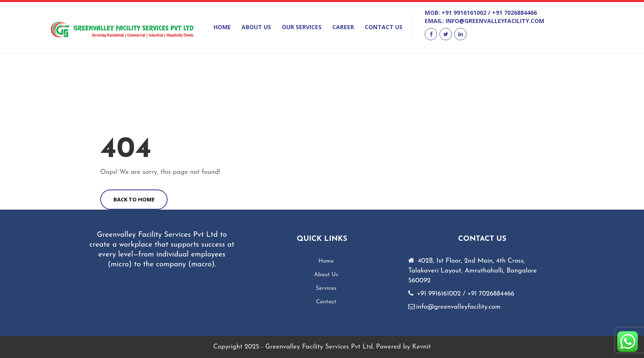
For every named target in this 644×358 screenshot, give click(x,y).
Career (343, 27)
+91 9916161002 (464, 13)
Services (326, 288)
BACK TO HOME (134, 199)
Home (222, 27)
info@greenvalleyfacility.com (495, 21)
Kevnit (422, 347)
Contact (326, 302)
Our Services (302, 27)
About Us (256, 27)
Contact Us (384, 27)
